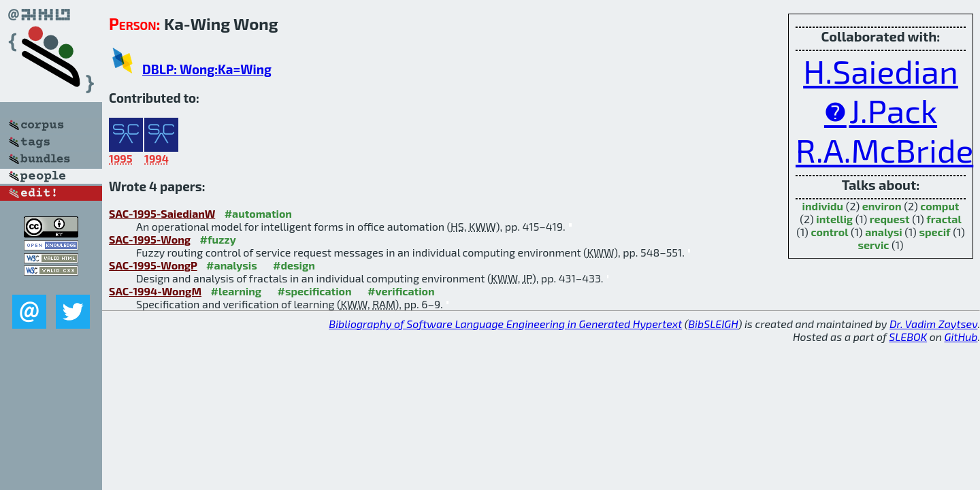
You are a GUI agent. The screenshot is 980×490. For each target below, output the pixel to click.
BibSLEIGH (713, 324)
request (890, 219)
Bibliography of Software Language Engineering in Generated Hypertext (505, 324)
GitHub (961, 337)
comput (940, 206)
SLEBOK (908, 337)
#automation (258, 213)
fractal (944, 219)
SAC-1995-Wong (150, 239)
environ (882, 206)
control (829, 232)
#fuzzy (218, 239)
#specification (315, 291)
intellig (834, 219)
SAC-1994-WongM (155, 291)
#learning (236, 291)
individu (823, 206)
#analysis (232, 265)
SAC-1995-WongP (153, 265)
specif (934, 232)
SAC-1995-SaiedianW (162, 213)
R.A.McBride (884, 150)
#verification (401, 291)
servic (873, 245)
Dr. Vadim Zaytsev (933, 324)
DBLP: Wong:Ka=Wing (207, 69)
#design (294, 265)
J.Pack (893, 110)
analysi (884, 232)
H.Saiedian (881, 71)
